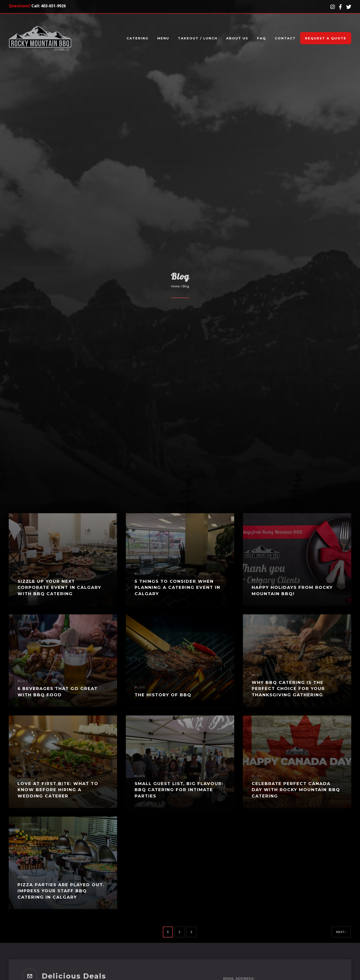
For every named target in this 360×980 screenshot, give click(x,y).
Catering (138, 38)
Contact (285, 38)
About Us (237, 38)
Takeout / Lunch (198, 38)
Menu (163, 38)
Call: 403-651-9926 (49, 6)
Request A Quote (326, 38)
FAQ (262, 38)
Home (175, 286)
